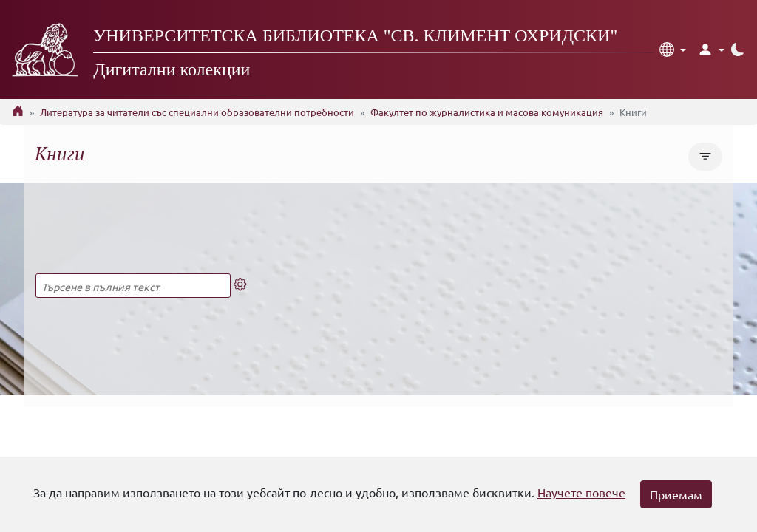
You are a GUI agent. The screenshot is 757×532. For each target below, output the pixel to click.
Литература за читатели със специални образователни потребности (197, 112)
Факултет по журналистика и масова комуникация (487, 112)
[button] (673, 50)
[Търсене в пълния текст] (133, 286)
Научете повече (581, 492)
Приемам (676, 494)
